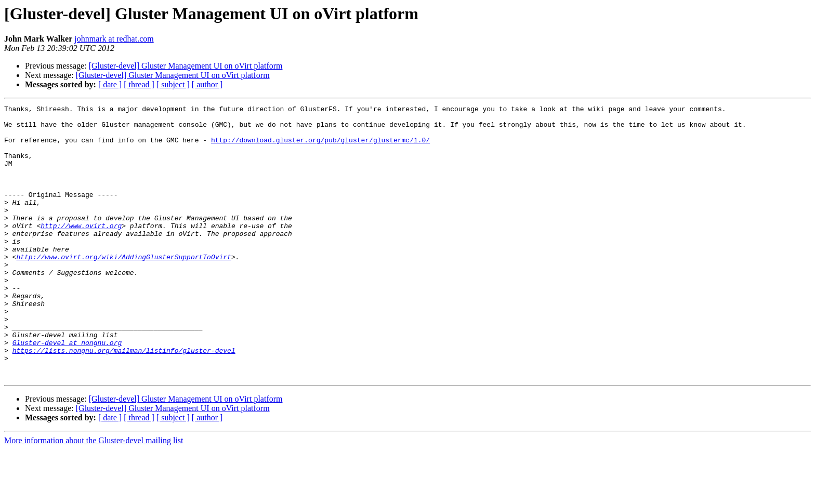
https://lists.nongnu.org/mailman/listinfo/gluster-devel (124, 400)
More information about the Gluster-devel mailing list (94, 495)
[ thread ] (139, 84)
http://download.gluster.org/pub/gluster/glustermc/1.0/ (320, 148)
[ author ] (207, 84)
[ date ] (110, 84)
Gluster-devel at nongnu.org (67, 391)
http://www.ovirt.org (81, 250)
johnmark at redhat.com (114, 39)
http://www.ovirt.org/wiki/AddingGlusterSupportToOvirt (123, 288)
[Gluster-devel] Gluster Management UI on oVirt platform (186, 66)
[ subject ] (173, 84)
